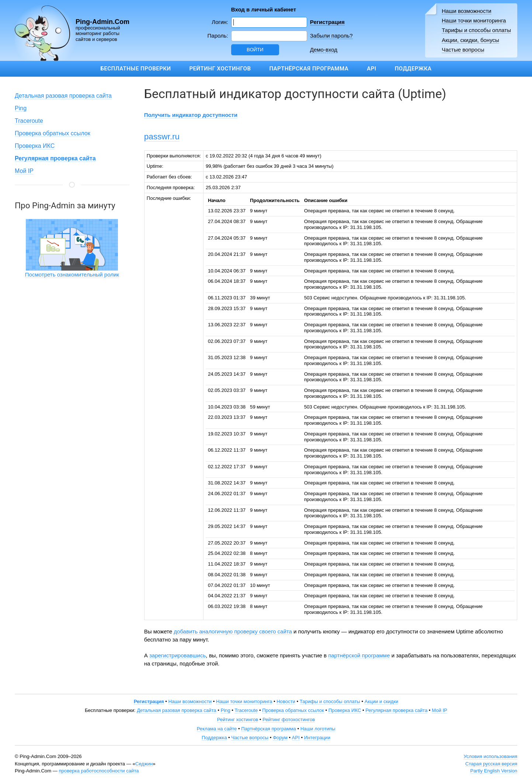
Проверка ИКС (35, 146)
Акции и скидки (382, 701)
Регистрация (327, 22)
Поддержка (413, 69)
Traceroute (29, 121)
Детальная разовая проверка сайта (63, 96)
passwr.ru (162, 137)
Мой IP (24, 171)
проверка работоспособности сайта (99, 771)
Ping (21, 108)
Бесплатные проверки (135, 69)
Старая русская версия (491, 764)
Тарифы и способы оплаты (476, 30)
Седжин (144, 764)
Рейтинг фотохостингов (289, 720)
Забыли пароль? (331, 36)
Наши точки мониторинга (474, 20)
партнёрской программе (359, 655)
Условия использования (490, 756)
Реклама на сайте (217, 729)
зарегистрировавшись (178, 655)
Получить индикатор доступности (191, 115)
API (371, 69)
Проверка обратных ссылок (53, 133)
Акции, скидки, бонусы (470, 40)
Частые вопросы (463, 50)
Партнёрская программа (309, 69)
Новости (286, 701)
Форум (280, 738)
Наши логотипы (318, 729)
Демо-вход (324, 50)
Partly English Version (494, 771)
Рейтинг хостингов (220, 69)
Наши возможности (467, 11)
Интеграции (317, 738)
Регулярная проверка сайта (396, 710)
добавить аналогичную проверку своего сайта (233, 631)
